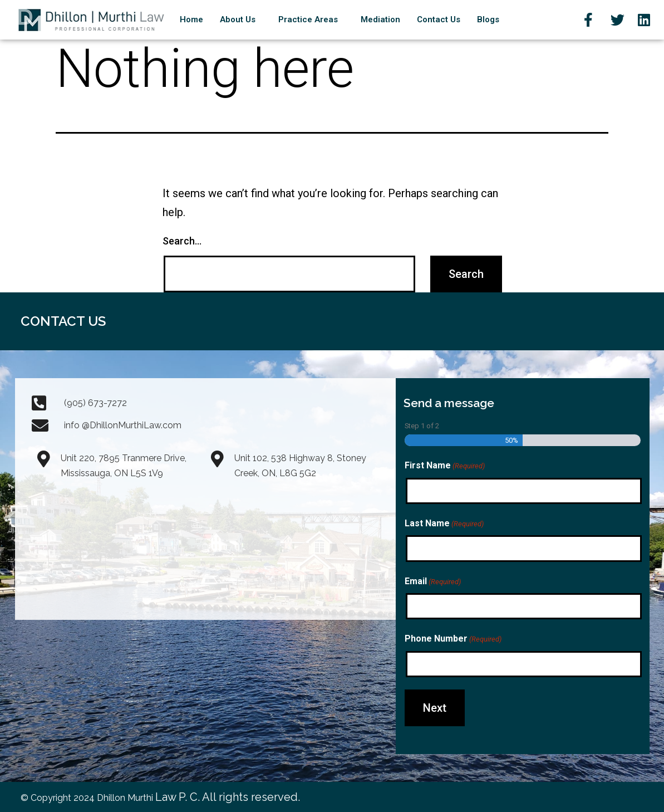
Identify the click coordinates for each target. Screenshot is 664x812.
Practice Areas (308, 19)
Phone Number (453, 639)
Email (433, 582)
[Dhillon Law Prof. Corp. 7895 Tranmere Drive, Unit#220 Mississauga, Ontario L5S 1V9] (119, 550)
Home (191, 19)
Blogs (488, 19)
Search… (182, 241)
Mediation (380, 19)
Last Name (444, 524)
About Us (238, 19)
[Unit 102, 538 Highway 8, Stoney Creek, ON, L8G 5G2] (292, 550)
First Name (445, 466)
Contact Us (439, 19)
